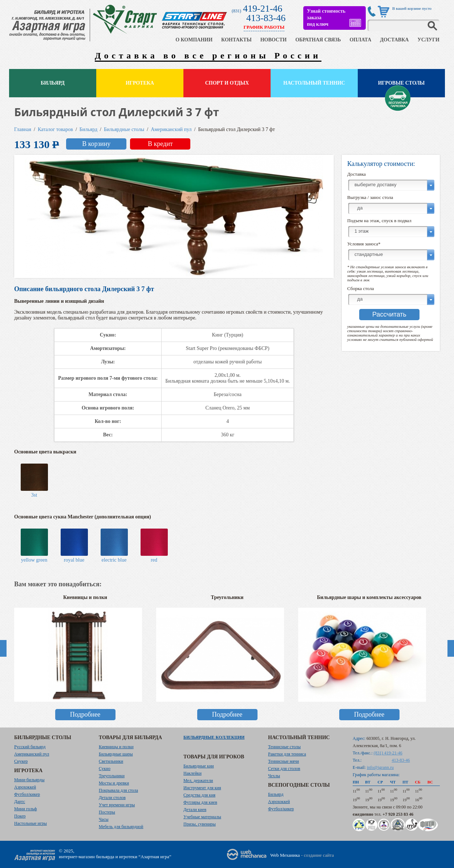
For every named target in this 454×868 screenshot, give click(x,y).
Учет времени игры (117, 805)
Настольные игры (31, 823)
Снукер (21, 761)
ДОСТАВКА (394, 40)
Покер (20, 816)
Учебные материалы (202, 817)
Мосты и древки (114, 783)
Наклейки (192, 773)
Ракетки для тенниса (287, 754)
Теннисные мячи (283, 761)
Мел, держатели (198, 781)
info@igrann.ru (380, 767)
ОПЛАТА (360, 40)
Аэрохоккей (25, 787)
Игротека (140, 83)
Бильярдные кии (199, 766)
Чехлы (274, 776)
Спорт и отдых (227, 83)
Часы (104, 819)
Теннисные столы (284, 747)
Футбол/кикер (27, 794)
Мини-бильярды (29, 780)
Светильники (111, 761)
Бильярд (53, 83)
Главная (23, 129)
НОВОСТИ (274, 40)
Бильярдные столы (124, 129)
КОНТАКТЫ (236, 40)
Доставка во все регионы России (208, 56)
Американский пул (171, 129)
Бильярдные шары (116, 754)
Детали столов (112, 798)
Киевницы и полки (116, 747)
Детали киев (195, 810)
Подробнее (85, 714)
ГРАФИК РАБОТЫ (264, 27)
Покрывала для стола (118, 790)
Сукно (105, 769)
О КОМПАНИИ (194, 40)
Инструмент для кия (202, 788)
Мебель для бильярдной (121, 827)
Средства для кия (199, 795)
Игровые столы (402, 83)
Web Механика (285, 855)
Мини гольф (26, 809)
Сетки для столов (284, 769)
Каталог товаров (55, 129)
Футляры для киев (200, 802)
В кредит (160, 144)
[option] (85, 661)
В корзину (96, 144)
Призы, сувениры (200, 824)
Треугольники (112, 776)
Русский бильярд (30, 747)
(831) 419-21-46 (388, 753)
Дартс (20, 802)
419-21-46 (263, 9)
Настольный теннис (314, 83)
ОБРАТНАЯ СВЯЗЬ (318, 40)
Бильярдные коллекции (214, 737)
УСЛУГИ (428, 40)
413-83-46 (266, 18)
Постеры (107, 812)
